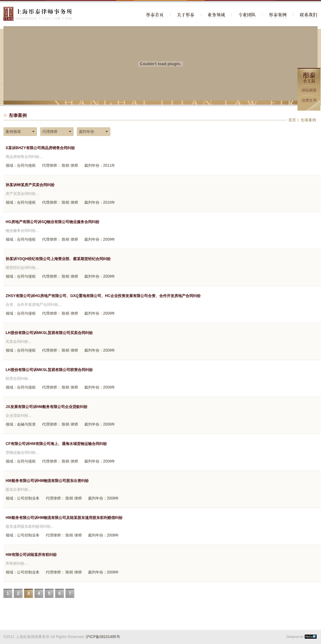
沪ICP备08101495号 (103, 637)
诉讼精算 (309, 90)
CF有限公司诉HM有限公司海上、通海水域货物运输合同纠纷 (56, 444)
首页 (292, 120)
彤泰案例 (308, 120)
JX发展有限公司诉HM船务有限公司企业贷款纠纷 (47, 407)
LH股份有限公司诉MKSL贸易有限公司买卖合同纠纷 (49, 333)
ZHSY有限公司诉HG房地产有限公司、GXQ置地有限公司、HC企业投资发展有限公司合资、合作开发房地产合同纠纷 (103, 296)
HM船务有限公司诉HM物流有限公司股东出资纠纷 (47, 481)
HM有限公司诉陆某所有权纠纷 (31, 555)
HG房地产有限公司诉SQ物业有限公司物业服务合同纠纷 (53, 222)
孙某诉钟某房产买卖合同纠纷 (30, 185)
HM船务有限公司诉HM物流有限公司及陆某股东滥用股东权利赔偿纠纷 (64, 518)
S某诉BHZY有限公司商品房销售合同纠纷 (40, 148)
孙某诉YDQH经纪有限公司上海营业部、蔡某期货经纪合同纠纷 (58, 259)
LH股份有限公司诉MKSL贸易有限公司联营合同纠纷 (49, 370)
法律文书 (309, 100)
